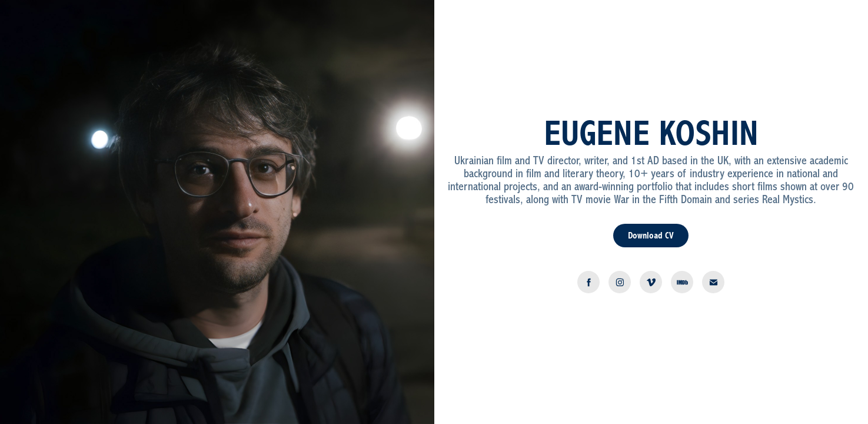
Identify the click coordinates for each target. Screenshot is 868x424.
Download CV (651, 236)
